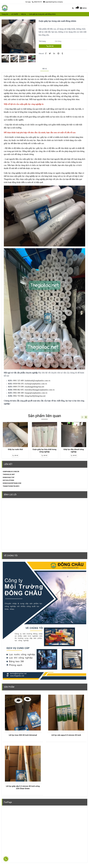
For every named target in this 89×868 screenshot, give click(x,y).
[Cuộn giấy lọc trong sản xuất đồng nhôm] (5, 8)
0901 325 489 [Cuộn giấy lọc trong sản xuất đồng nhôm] (18, 381)
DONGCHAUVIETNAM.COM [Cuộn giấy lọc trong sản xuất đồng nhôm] (12, 483)
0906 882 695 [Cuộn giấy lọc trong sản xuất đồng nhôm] (18, 390)
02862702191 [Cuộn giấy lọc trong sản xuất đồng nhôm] (37, 2)
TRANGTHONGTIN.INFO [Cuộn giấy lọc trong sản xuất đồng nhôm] (11, 486)
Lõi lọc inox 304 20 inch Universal (23, 735)
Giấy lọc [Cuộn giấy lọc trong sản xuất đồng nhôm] (24, 14)
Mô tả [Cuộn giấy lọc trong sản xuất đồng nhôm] (45, 69)
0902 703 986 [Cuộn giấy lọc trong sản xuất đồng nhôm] (18, 396)
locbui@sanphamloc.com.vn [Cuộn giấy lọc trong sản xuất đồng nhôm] (36, 384)
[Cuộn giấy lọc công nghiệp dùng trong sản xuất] (7, 82)
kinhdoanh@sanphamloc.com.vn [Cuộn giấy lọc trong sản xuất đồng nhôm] (38, 381)
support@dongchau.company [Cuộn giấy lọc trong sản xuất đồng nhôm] (53, 2)
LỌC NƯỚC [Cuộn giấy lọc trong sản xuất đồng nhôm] (15, 14)
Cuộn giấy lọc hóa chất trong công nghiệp (44, 451)
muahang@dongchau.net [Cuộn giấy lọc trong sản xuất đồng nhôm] (35, 387)
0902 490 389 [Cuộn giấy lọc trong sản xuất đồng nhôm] (18, 393)
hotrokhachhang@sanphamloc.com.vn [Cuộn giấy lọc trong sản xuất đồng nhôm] (40, 390)
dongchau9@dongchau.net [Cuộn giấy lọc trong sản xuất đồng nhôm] (35, 396)
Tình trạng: (42, 41)
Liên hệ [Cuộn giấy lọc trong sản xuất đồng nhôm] (50, 46)
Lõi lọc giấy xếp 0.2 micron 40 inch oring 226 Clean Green (23, 787)
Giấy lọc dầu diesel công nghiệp (74, 451)
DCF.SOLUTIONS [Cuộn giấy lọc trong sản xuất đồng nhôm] (8, 480)
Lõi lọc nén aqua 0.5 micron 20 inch (66, 735)
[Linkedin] (54, 53)
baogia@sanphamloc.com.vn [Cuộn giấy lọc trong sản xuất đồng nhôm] (36, 393)
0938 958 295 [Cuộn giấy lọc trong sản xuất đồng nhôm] (18, 384)
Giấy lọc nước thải (15, 449)
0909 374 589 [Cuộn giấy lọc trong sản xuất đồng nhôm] (18, 387)
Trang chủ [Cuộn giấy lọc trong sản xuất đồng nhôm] (5, 14)
